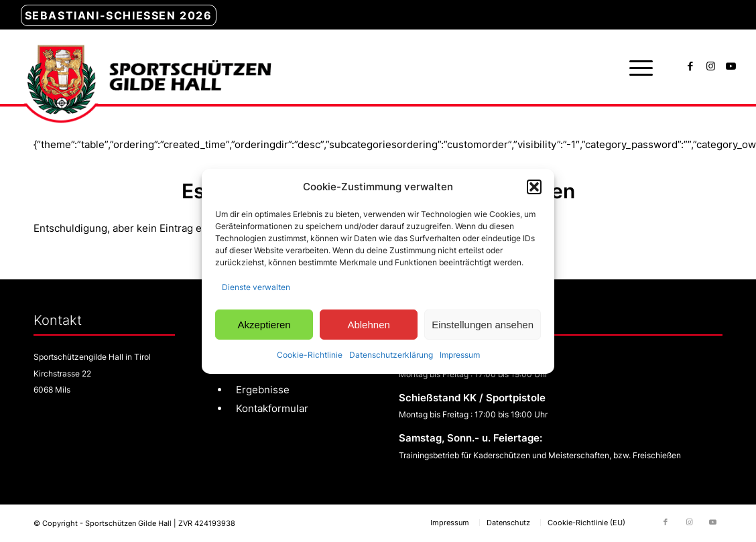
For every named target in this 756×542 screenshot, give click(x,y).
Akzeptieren (264, 324)
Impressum (460, 355)
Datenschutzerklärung (391, 355)
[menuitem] (119, 16)
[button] (534, 187)
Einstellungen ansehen (483, 324)
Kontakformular (272, 408)
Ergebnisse (263, 390)
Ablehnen (368, 324)
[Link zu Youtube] (731, 66)
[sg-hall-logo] (146, 67)
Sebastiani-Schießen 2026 (119, 15)
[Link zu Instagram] (710, 66)
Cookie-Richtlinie (310, 355)
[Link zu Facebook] (690, 66)
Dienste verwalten (256, 287)
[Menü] (637, 67)
